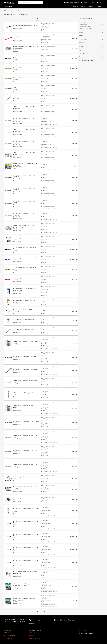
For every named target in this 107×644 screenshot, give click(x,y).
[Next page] (44, 19)
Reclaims (32, 635)
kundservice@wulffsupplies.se (65, 620)
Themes (83, 6)
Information (91, 6)
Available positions (9, 635)
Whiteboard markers (91, 29)
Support (99, 6)
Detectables (91, 24)
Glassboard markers (91, 26)
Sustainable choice (86, 18)
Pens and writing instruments (17, 11)
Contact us (32, 633)
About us (7, 633)
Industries (75, 6)
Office (6, 11)
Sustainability (8, 638)
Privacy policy (83, 630)
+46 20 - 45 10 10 (36, 620)
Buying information (35, 638)
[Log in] (92, 3)
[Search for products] (30, 3)
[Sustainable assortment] (71, 3)
